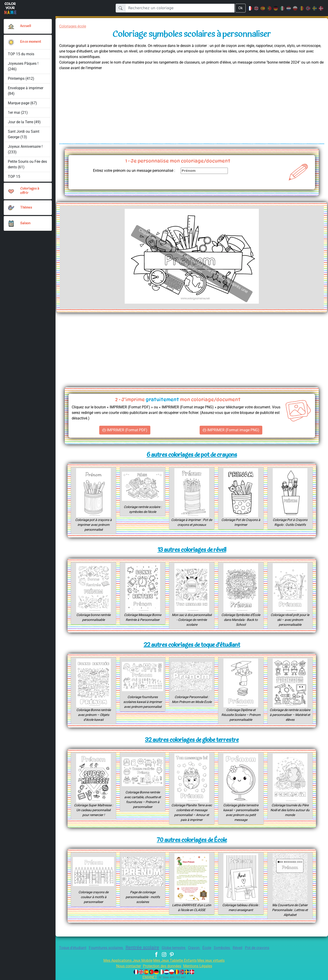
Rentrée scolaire (140, 947)
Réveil (244, 948)
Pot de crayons (265, 948)
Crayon (197, 948)
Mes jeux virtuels (214, 960)
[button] (11, 42)
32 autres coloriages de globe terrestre (192, 740)
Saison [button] (25, 223)
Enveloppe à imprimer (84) (26, 91)
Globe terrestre (174, 948)
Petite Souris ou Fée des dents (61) (25, 164)
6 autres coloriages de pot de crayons (192, 455)
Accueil (26, 26)
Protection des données (162, 966)
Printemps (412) (21, 79)
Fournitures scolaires (101, 948)
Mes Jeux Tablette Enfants (175, 960)
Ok (240, 8)
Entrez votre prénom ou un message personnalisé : (130, 171)
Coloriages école (74, 26)
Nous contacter (125, 966)
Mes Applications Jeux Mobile (125, 960)
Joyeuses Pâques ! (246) (23, 66)
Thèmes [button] (26, 208)
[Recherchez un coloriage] (180, 8)
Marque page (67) (23, 103)
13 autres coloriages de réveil (192, 550)
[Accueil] (11, 26)
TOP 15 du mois (21, 54)
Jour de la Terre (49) (25, 122)
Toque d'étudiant (64, 948)
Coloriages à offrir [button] (30, 191)
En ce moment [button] (32, 42)
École (211, 948)
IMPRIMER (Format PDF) (125, 430)
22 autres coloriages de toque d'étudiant (192, 645)
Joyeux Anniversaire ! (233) (25, 149)
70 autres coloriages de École (192, 840)
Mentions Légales (201, 966)
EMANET (149, 977)
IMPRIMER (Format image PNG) (231, 430)
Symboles (227, 948)
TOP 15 (14, 177)
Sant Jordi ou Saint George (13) (23, 134)
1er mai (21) (18, 112)
